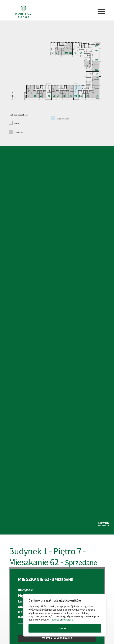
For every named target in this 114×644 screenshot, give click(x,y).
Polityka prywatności (62, 620)
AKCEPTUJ (65, 628)
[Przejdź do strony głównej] (21, 12)
